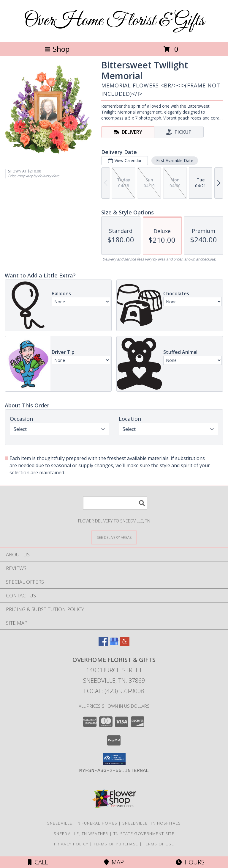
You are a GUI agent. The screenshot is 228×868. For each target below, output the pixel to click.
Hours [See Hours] (190, 862)
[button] (114, 759)
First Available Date (175, 160)
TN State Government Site (144, 834)
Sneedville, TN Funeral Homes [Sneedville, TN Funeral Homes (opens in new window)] (82, 823)
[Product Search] (115, 503)
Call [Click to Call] (38, 862)
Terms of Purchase (116, 844)
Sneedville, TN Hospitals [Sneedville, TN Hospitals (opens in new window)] (152, 823)
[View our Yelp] (125, 644)
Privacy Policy (71, 844)
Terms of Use (159, 844)
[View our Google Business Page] (114, 644)
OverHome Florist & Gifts (114, 21)
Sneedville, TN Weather (81, 834)
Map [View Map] (114, 862)
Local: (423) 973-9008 (114, 691)
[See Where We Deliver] (114, 537)
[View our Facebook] (103, 644)
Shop (57, 49)
